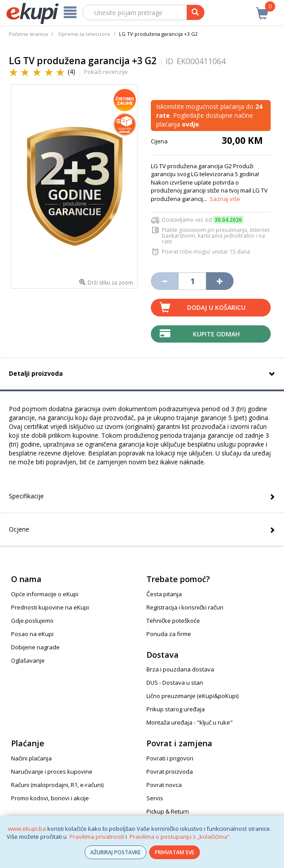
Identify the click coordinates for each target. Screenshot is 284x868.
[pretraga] (196, 12)
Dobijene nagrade (35, 647)
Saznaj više (225, 199)
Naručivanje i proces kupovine (52, 772)
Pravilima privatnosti (97, 837)
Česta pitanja (164, 594)
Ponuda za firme (169, 634)
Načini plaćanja (31, 758)
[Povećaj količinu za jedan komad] (220, 281)
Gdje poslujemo (32, 621)
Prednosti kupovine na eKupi (50, 607)
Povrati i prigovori (170, 758)
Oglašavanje (28, 660)
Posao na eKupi (32, 634)
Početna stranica (28, 34)
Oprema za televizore (84, 34)
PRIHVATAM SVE (175, 852)
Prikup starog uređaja (176, 709)
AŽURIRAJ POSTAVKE (115, 852)
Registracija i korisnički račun (185, 607)
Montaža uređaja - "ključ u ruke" (190, 722)
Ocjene (19, 529)
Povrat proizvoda (170, 772)
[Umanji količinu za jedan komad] (165, 281)
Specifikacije (26, 496)
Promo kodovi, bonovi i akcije (50, 798)
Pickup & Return (168, 811)
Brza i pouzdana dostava (180, 669)
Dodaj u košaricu (216, 307)
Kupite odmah (216, 334)
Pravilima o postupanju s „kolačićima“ (180, 837)
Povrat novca (164, 785)
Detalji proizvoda (36, 373)
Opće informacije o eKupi (45, 594)
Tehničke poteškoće (173, 621)
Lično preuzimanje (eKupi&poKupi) (192, 696)
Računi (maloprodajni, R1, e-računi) (57, 785)
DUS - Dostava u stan (175, 683)
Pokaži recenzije (106, 72)
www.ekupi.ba (27, 829)
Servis (155, 798)
